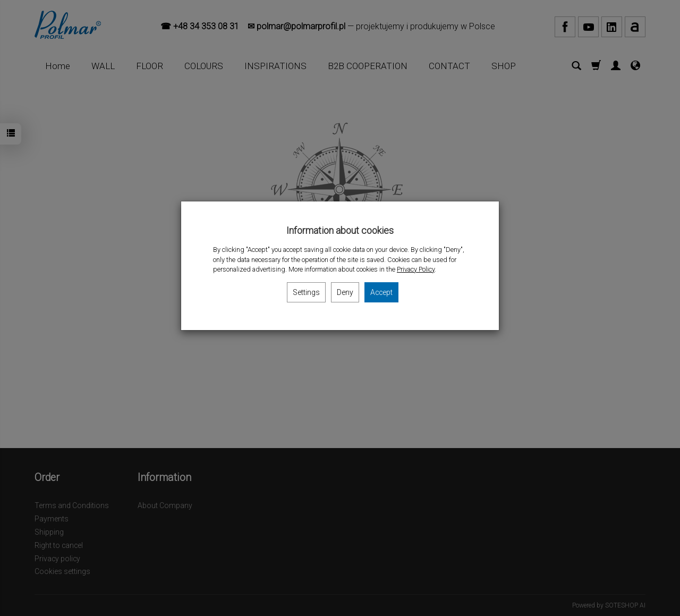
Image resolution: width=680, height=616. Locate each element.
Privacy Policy (416, 269)
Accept (381, 292)
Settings (306, 292)
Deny (345, 292)
